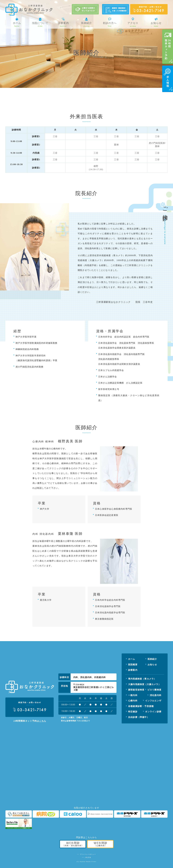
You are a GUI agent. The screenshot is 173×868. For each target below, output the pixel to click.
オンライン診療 (153, 712)
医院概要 (133, 665)
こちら (43, 721)
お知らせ (152, 665)
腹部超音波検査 (136, 690)
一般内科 (133, 695)
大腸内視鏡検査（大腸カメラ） (144, 684)
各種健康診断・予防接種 (141, 706)
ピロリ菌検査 (154, 690)
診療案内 (133, 670)
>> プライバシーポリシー (86, 854)
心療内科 (133, 701)
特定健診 (133, 712)
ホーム (132, 659)
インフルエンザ (153, 701)
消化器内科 (156, 695)
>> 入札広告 (86, 857)
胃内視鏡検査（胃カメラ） (142, 679)
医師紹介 (152, 659)
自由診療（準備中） (139, 717)
